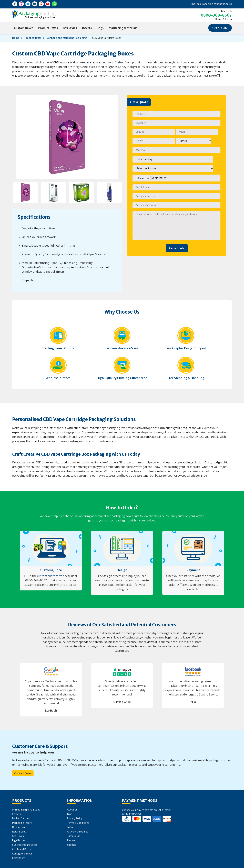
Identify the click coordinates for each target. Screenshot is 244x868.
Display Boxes (20, 827)
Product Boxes (48, 28)
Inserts (87, 28)
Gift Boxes (18, 836)
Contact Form (23, 773)
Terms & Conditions (78, 823)
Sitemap (72, 845)
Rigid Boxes (19, 840)
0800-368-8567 (216, 15)
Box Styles (70, 28)
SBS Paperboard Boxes (25, 845)
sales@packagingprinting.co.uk (214, 4)
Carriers (16, 814)
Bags (100, 28)
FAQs (70, 827)
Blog (70, 814)
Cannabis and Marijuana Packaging (67, 38)
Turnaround (74, 836)
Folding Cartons (21, 818)
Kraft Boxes (19, 858)
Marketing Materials (123, 28)
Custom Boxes (24, 28)
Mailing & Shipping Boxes (26, 810)
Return (71, 840)
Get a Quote (220, 28)
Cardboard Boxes (22, 849)
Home (16, 38)
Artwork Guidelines (78, 832)
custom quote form (50, 576)
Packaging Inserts (22, 823)
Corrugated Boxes (22, 854)
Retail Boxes (19, 832)
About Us (72, 810)
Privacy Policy (75, 818)
